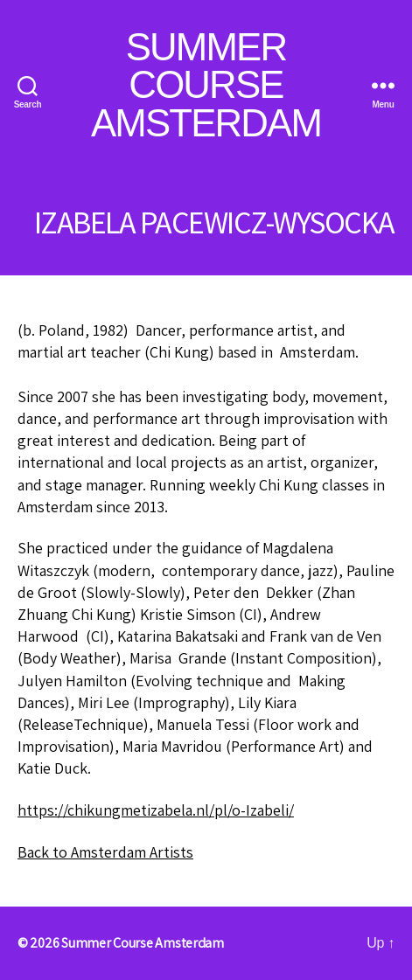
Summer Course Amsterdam (206, 85)
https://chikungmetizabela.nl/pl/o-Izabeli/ (156, 810)
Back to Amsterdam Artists (105, 852)
